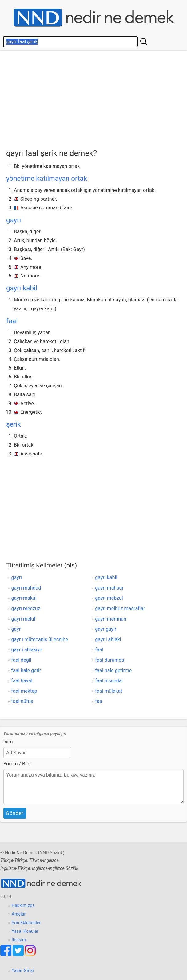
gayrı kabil (22, 288)
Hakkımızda (23, 906)
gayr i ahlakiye (27, 650)
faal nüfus (22, 701)
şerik (14, 424)
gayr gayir (106, 629)
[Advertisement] (94, 101)
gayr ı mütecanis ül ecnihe (40, 639)
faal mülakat (109, 691)
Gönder (15, 813)
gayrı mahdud (26, 588)
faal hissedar (109, 681)
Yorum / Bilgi (18, 764)
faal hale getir (26, 670)
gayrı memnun (111, 619)
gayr (16, 629)
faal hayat (22, 681)
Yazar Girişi (23, 971)
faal (12, 321)
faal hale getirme (113, 670)
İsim (8, 742)
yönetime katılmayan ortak (47, 178)
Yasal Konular (25, 931)
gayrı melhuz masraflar (120, 608)
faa (99, 701)
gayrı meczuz (26, 608)
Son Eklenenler (26, 923)
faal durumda (110, 660)
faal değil (21, 660)
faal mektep (24, 691)
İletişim (19, 940)
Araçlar (19, 914)
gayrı (14, 220)
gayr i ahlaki (108, 639)
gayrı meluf (24, 619)
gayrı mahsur (109, 588)
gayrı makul (24, 598)
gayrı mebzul (109, 598)
